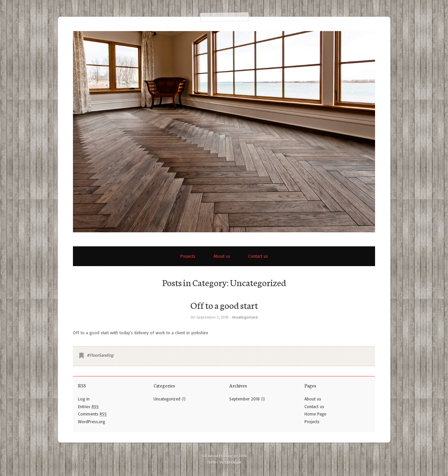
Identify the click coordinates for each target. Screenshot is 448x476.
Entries (88, 406)
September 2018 (244, 399)
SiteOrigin (233, 462)
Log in (84, 399)
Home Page (315, 414)
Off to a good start (224, 305)
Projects (188, 256)
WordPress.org (92, 422)
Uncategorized (245, 317)
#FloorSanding (100, 355)
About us (222, 256)
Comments (92, 414)
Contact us (258, 256)
